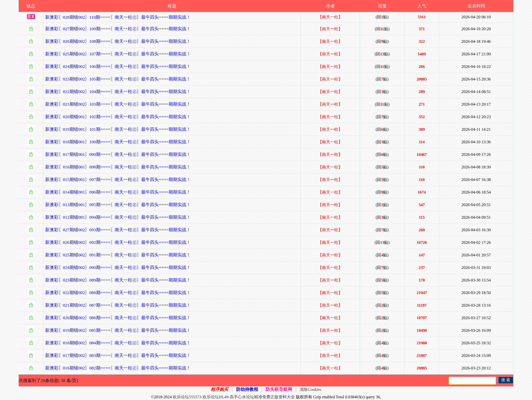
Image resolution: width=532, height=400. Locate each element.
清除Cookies (310, 389)
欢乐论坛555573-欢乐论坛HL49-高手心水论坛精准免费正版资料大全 (234, 397)
